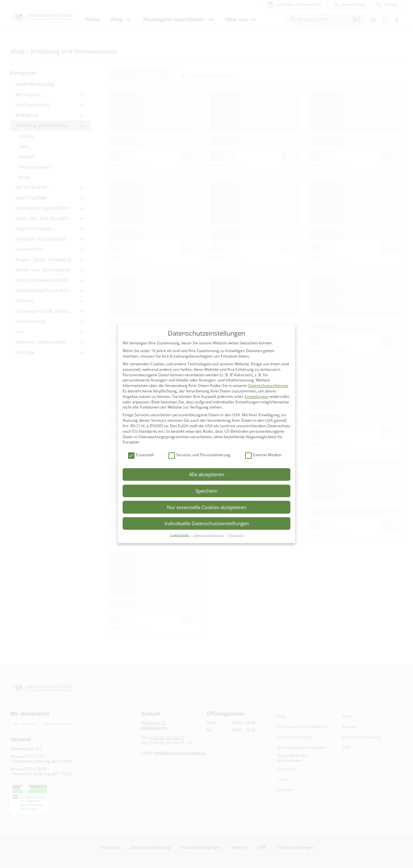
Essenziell (141, 455)
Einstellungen (257, 396)
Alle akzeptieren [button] (207, 474)
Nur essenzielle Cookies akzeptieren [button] (206, 507)
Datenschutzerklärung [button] (209, 535)
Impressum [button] (236, 535)
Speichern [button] (206, 491)
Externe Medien (263, 455)
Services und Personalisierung (199, 455)
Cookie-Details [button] (180, 535)
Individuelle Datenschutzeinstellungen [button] (207, 523)
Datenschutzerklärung (268, 385)
